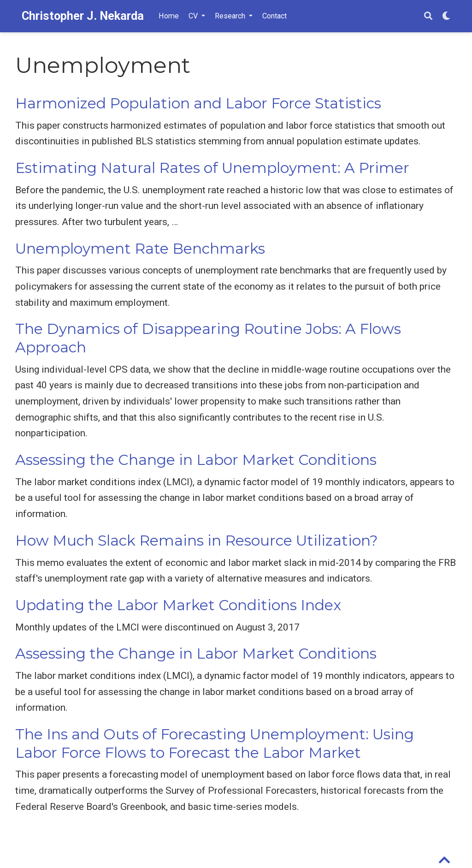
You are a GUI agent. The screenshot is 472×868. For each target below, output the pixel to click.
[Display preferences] (446, 16)
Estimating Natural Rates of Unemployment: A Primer (212, 168)
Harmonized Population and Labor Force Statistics (198, 103)
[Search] (428, 16)
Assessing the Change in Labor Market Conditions (196, 460)
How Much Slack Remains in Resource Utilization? (197, 541)
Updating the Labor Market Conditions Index (178, 605)
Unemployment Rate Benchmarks (140, 249)
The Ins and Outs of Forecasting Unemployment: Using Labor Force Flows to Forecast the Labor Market (215, 743)
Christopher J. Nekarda (83, 16)
